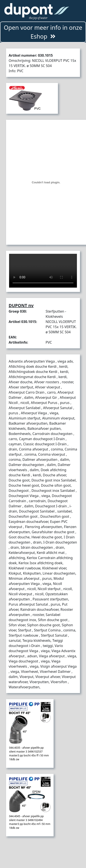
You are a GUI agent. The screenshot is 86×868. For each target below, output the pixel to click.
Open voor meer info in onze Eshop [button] (43, 32)
